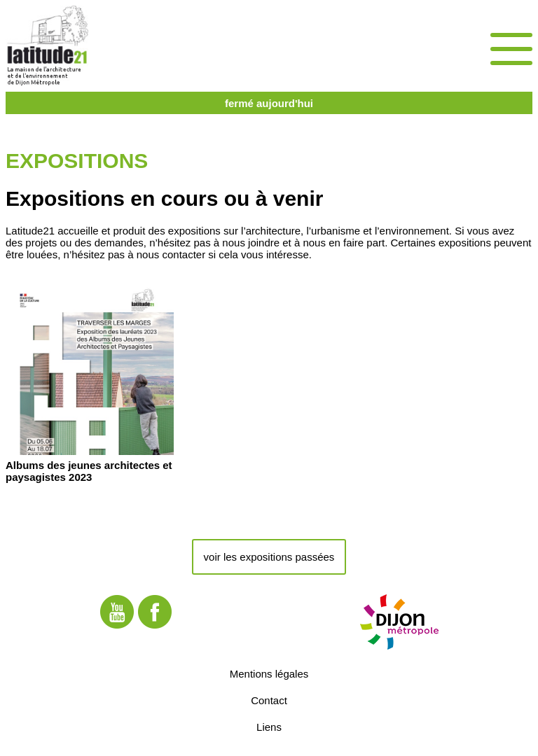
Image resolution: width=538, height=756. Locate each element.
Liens (269, 727)
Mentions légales (269, 674)
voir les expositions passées (269, 557)
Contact (269, 700)
